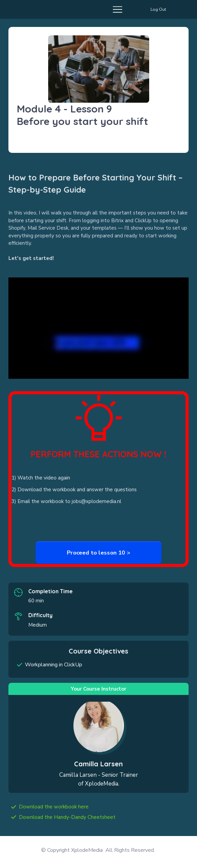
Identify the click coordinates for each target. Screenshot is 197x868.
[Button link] (158, 9)
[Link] (54, 807)
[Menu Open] (66, 9)
